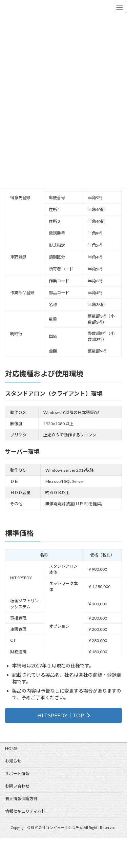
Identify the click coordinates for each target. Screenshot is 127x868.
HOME (11, 748)
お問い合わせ (17, 786)
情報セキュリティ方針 (25, 811)
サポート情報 (17, 773)
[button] (63, 715)
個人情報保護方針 (21, 799)
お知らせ (13, 761)
